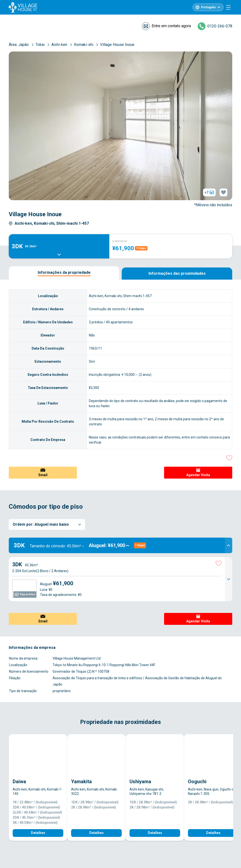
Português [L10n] (209, 7)
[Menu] (228, 7)
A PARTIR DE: (120, 241)
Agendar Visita (198, 475)
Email (43, 475)
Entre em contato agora (171, 26)
